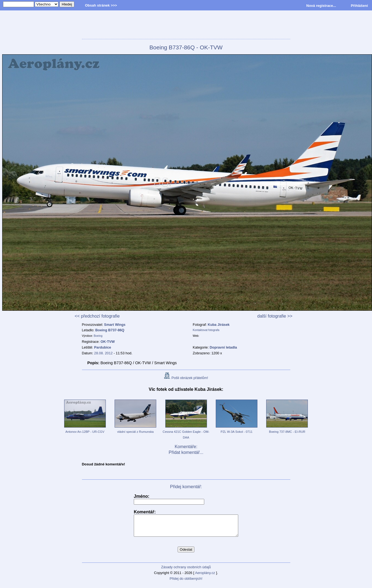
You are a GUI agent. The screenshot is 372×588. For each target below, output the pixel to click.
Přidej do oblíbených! (186, 583)
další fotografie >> (275, 316)
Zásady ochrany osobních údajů (186, 571)
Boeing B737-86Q (110, 330)
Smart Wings (115, 325)
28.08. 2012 (103, 353)
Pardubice (103, 347)
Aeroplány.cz (205, 577)
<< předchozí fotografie (97, 316)
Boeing (98, 336)
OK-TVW (108, 342)
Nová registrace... (321, 6)
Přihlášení (359, 6)
